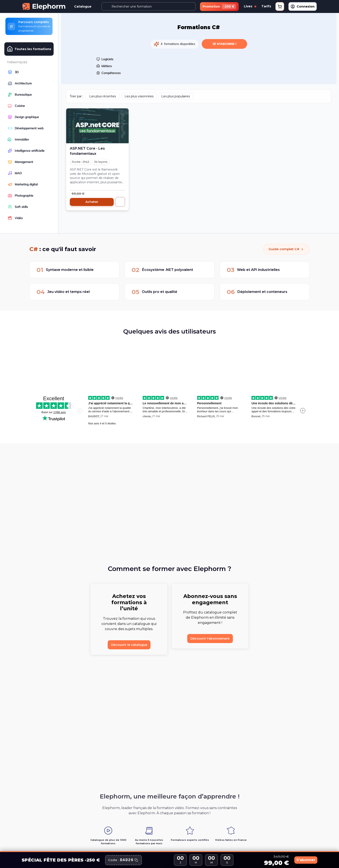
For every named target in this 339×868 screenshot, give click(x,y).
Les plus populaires (176, 95)
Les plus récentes (103, 95)
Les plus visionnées (139, 95)
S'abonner (300, 860)
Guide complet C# (285, 249)
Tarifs (266, 6)
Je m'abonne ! (224, 42)
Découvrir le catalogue (129, 645)
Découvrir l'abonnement (210, 639)
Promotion (219, 7)
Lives (250, 6)
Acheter (92, 200)
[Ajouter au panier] (120, 200)
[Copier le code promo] (123, 860)
